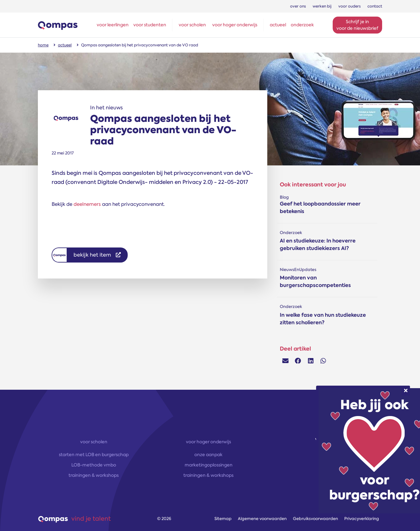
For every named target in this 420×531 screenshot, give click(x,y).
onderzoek (302, 25)
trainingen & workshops (94, 475)
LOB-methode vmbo (94, 465)
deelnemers (87, 204)
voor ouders (349, 6)
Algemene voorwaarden (262, 519)
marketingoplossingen (209, 465)
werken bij (322, 6)
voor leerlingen (113, 25)
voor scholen (192, 25)
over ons (298, 6)
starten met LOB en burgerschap (94, 455)
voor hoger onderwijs (235, 25)
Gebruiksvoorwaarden (315, 519)
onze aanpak (208, 455)
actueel (278, 25)
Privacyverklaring (362, 519)
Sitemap (223, 519)
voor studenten (150, 25)
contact (375, 6)
